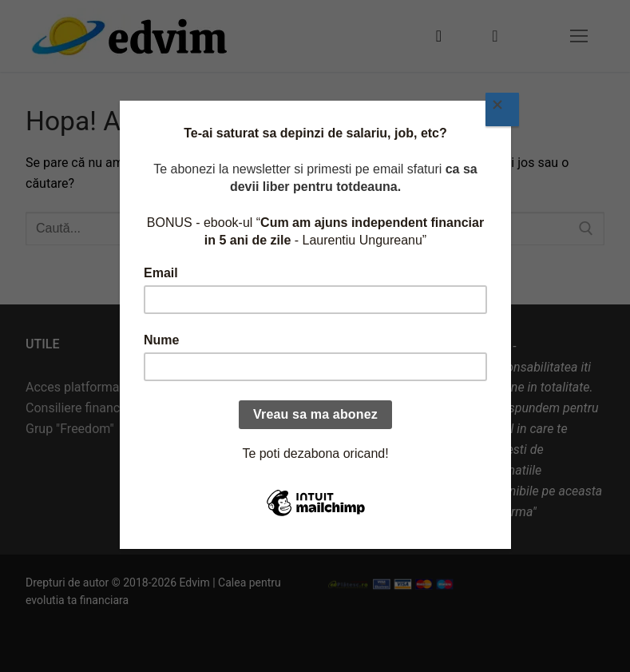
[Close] (502, 109)
